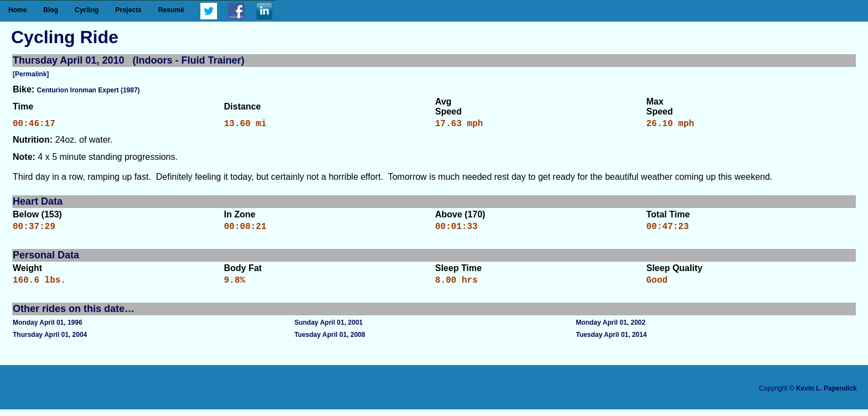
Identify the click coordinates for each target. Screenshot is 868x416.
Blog (51, 10)
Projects (128, 10)
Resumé (171, 10)
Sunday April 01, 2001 (329, 329)
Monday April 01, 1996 (48, 329)
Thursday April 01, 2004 (50, 341)
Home (17, 10)
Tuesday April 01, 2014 (611, 341)
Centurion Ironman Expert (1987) (89, 90)
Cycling (87, 10)
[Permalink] (31, 74)
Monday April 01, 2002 (611, 329)
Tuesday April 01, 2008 (330, 341)
